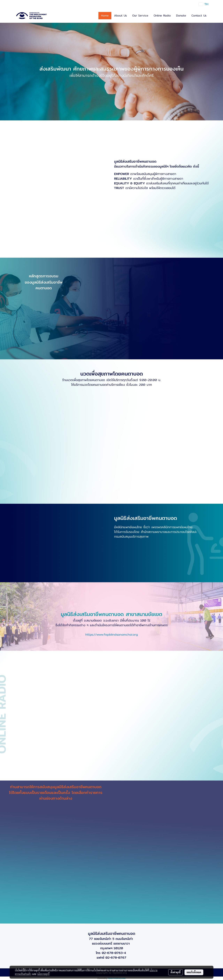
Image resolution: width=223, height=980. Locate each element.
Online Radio (162, 16)
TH (203, 4)
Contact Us (199, 16)
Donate (181, 16)
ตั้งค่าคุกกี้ (176, 972)
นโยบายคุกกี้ (43, 974)
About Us (120, 16)
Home (105, 16)
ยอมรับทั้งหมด (194, 972)
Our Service (140, 16)
